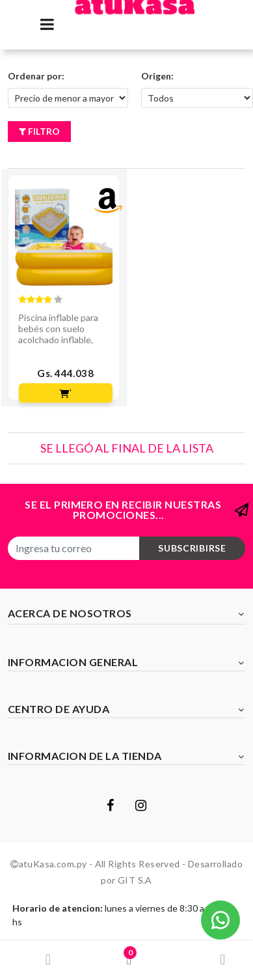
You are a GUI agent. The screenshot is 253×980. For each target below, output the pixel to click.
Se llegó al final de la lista (127, 448)
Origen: (157, 76)
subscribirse (192, 548)
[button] (220, 919)
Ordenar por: (36, 76)
